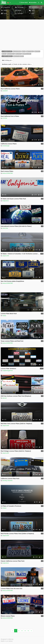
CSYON (5, 118)
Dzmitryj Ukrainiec (8, 481)
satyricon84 (6, 256)
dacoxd (5, 398)
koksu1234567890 (8, 173)
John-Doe (5, 228)
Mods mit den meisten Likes (17, 64)
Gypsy (4, 316)
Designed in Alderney (7, 639)
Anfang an (7, 60)
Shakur (5, 508)
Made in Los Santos (7, 641)
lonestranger (6, 146)
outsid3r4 (5, 91)
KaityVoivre (6, 201)
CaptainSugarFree (8, 371)
